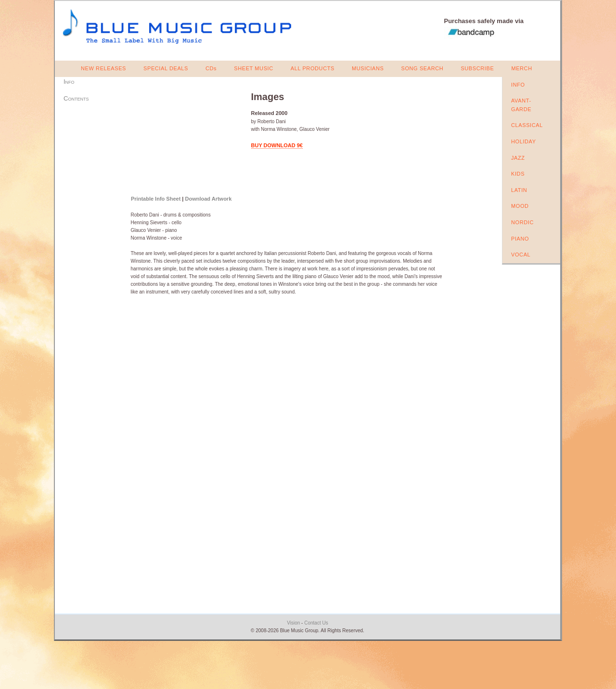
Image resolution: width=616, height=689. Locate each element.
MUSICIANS (368, 68)
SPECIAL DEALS (166, 68)
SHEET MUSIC (254, 68)
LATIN (519, 190)
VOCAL (521, 255)
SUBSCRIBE (477, 68)
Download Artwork (209, 199)
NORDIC (522, 222)
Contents (76, 98)
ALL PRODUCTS (313, 68)
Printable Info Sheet (156, 199)
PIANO (520, 239)
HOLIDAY (524, 141)
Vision (293, 623)
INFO (518, 85)
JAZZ (518, 158)
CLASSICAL (527, 125)
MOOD (520, 206)
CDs (211, 68)
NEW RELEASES (103, 68)
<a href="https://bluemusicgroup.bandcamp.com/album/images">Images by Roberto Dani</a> (185, 138)
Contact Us (316, 623)
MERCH (521, 68)
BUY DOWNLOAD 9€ (277, 145)
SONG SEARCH (422, 68)
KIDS (518, 174)
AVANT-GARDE (521, 105)
